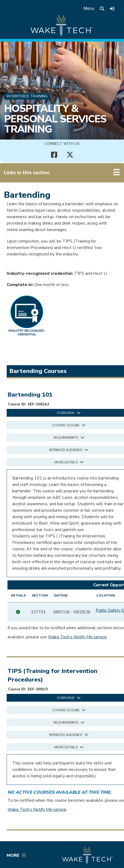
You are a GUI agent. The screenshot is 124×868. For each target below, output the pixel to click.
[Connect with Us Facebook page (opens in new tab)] (54, 155)
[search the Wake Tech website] (102, 9)
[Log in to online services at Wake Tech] (112, 9)
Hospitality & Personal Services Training (55, 119)
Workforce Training (27, 96)
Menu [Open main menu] (89, 8)
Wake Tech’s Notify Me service (77, 638)
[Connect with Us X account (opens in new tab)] (70, 155)
